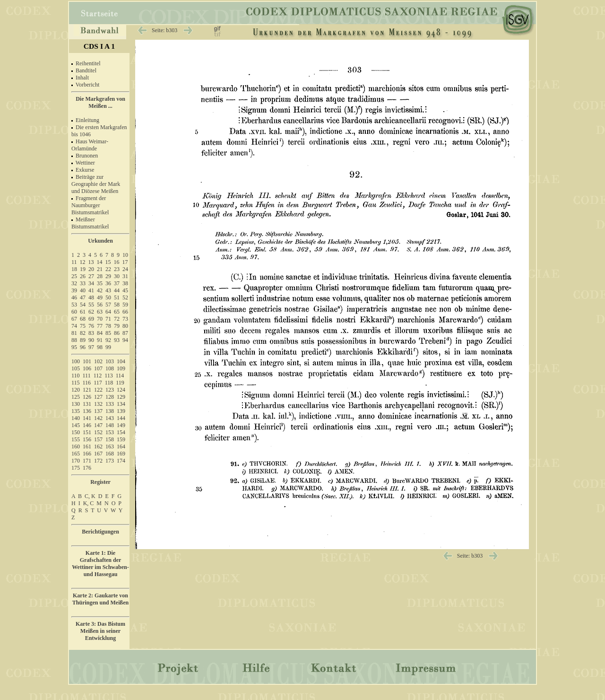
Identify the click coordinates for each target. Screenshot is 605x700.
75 (83, 326)
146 (87, 425)
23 (117, 269)
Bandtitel (86, 70)
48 (91, 297)
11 (74, 262)
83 (91, 333)
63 (100, 312)
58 (117, 305)
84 (100, 333)
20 (91, 269)
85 (108, 333)
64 (108, 312)
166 (87, 454)
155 (76, 439)
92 (108, 340)
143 (110, 418)
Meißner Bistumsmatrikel (90, 223)
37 (117, 283)
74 (74, 326)
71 (108, 319)
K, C (89, 503)
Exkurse (85, 170)
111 (87, 376)
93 (117, 340)
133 (110, 404)
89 (83, 340)
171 (87, 461)
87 (125, 333)
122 (98, 390)
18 (74, 269)
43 (108, 290)
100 (76, 361)
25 (74, 276)
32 (74, 283)
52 (125, 297)
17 (125, 262)
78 (108, 326)
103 (110, 361)
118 (109, 383)
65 (117, 312)
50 (108, 297)
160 (76, 446)
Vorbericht (87, 85)
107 (98, 368)
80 (125, 326)
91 (100, 340)
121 (87, 390)
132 (98, 404)
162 (98, 446)
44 (117, 290)
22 (108, 269)
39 (74, 290)
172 (98, 461)
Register (100, 482)
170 (76, 461)
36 (108, 283)
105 (76, 368)
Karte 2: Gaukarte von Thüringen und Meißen (100, 599)
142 (98, 418)
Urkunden (100, 241)
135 (76, 411)
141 (87, 418)
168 (110, 454)
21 (100, 269)
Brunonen (87, 156)
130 (76, 404)
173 (110, 461)
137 (98, 411)
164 (121, 446)
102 (98, 361)
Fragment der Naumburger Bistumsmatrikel (90, 205)
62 (91, 312)
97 (91, 347)
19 (83, 269)
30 (117, 276)
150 (76, 432)
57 (108, 305)
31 (125, 276)
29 (108, 276)
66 (125, 312)
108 (110, 368)
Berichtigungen (100, 532)
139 (121, 411)
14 (100, 262)
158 (110, 439)
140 (76, 418)
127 (98, 397)
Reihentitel (88, 63)
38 (125, 283)
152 (98, 432)
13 (91, 262)
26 (83, 276)
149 (121, 425)
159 (121, 439)
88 (74, 340)
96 (83, 347)
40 (83, 290)
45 (125, 290)
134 (121, 404)
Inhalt (82, 78)
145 (76, 425)
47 (83, 297)
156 (87, 439)
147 (98, 425)
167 (98, 454)
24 (125, 269)
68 (83, 319)
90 (91, 340)
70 (100, 319)
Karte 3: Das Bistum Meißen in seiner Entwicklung (100, 631)
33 (83, 283)
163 (110, 446)
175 (76, 468)
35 (100, 283)
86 (117, 333)
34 (91, 283)
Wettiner (85, 163)
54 (83, 305)
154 (121, 432)
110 (76, 376)
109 (121, 368)
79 (117, 326)
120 (76, 390)
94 (125, 340)
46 (74, 297)
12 (83, 262)
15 (108, 262)
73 (125, 319)
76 (91, 326)
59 (125, 305)
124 (121, 390)
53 (74, 305)
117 (98, 383)
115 (76, 383)
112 (98, 376)
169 (121, 454)
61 (83, 312)
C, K (90, 496)
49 (100, 297)
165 (76, 454)
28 (100, 276)
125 (76, 397)
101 (87, 361)
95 (74, 347)
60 (74, 312)
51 (117, 297)
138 (110, 411)
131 (87, 404)
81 (74, 333)
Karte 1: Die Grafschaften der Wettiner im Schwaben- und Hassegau (100, 564)
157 (98, 439)
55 (91, 305)
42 (100, 290)
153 (110, 432)
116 (87, 383)
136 (87, 411)
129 (121, 397)
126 (87, 397)
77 (100, 326)
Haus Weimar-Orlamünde (90, 145)
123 (110, 390)
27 (91, 276)
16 (117, 262)
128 (110, 397)
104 (121, 361)
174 (121, 461)
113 (109, 376)
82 (83, 333)
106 (87, 368)
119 (120, 383)
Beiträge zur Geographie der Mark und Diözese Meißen (96, 184)
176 (87, 468)
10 (125, 255)
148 (110, 425)
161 (87, 446)
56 (100, 305)
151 (87, 432)
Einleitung (87, 120)
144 (121, 418)
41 (91, 290)
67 (74, 319)
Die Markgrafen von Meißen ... (100, 102)
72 (117, 319)
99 (108, 347)
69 (91, 319)
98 (100, 347)
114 (120, 376)
